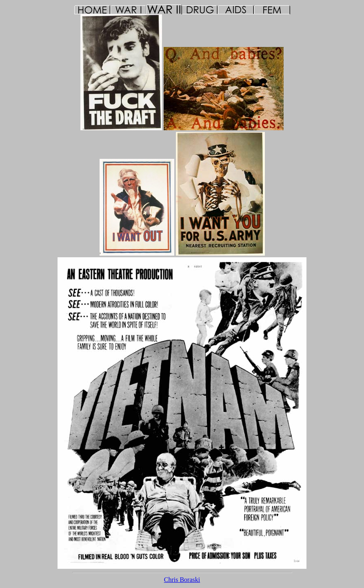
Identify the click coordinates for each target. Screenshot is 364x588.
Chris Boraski (182, 580)
